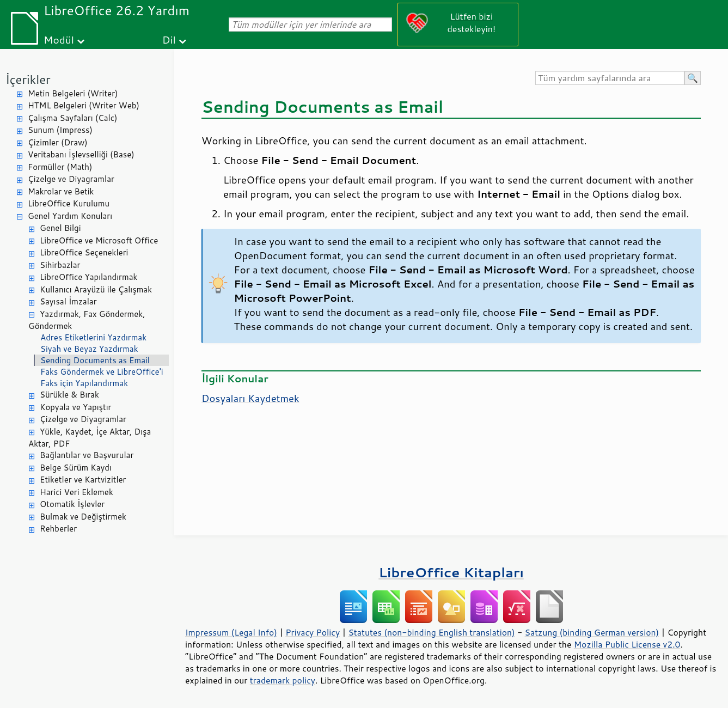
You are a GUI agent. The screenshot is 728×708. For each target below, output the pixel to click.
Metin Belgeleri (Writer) (73, 93)
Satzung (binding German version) (592, 632)
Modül (59, 39)
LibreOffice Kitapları (451, 572)
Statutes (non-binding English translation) (431, 632)
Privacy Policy (313, 632)
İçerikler (28, 79)
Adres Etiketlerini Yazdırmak (93, 337)
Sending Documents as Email (95, 360)
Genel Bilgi (60, 228)
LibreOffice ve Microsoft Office (99, 240)
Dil (169, 39)
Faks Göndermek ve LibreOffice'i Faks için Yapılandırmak (102, 377)
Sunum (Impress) (60, 130)
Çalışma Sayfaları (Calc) (72, 118)
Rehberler (58, 529)
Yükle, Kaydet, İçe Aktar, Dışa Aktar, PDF (90, 438)
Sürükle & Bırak (69, 395)
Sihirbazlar (60, 265)
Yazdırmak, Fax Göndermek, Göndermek (87, 320)
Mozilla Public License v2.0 (627, 644)
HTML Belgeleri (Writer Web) (84, 105)
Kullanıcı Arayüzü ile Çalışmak (96, 289)
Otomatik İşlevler (72, 504)
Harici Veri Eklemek (77, 492)
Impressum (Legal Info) (231, 632)
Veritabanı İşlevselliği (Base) (81, 154)
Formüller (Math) (60, 167)
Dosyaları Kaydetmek (250, 398)
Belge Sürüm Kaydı (76, 468)
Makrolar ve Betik (61, 191)
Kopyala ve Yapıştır (75, 407)
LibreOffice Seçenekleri (84, 252)
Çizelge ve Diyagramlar (71, 179)
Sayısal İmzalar (68, 301)
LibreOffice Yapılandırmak (88, 277)
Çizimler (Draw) (58, 142)
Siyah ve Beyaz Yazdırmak (89, 349)
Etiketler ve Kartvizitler (83, 480)
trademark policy (283, 680)
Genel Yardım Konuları (70, 216)
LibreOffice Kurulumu (69, 203)
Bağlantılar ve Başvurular (87, 455)
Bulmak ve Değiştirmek (83, 517)
